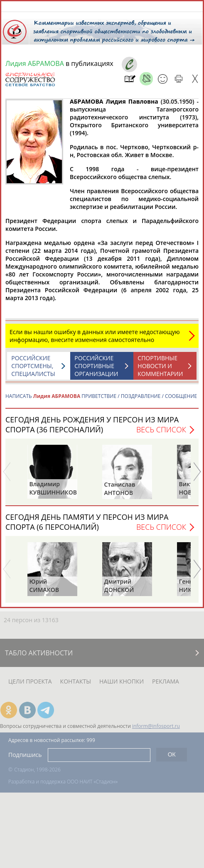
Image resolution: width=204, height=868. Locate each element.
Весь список (161, 434)
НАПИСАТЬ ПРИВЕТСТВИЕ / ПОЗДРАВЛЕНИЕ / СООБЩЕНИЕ (101, 400)
